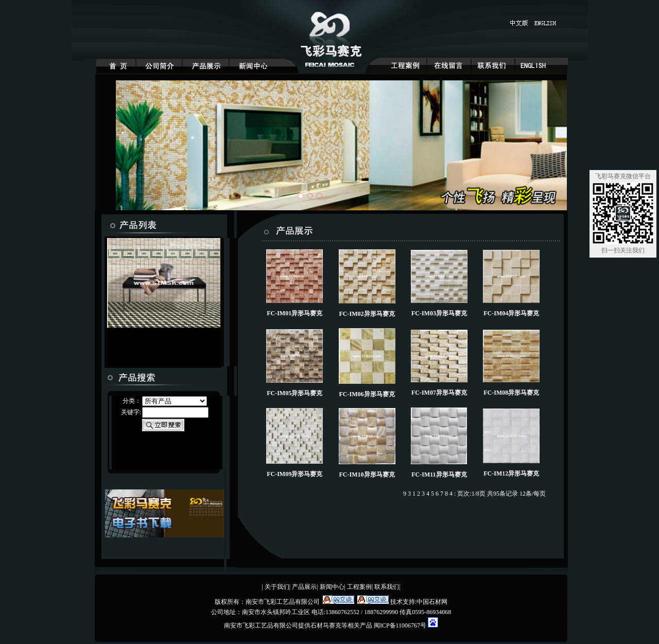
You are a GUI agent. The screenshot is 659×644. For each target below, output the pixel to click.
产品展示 (304, 587)
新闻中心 (332, 587)
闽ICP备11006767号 (401, 625)
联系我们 (387, 587)
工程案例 (359, 587)
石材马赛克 (326, 625)
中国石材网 (432, 602)
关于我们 (277, 587)
